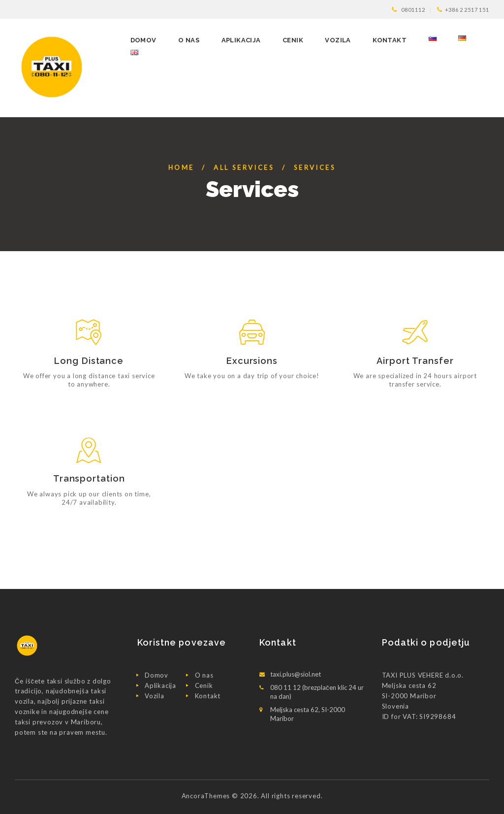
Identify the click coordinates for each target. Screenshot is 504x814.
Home (181, 167)
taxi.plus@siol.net (296, 674)
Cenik (204, 685)
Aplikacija (160, 685)
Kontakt (208, 696)
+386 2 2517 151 (467, 10)
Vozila (155, 696)
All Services (244, 167)
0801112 (413, 10)
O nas (204, 675)
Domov (157, 675)
